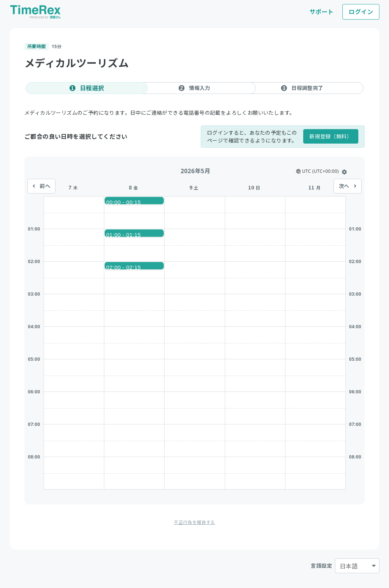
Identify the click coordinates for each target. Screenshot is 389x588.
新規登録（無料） (331, 136)
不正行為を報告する (194, 522)
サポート (322, 12)
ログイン (361, 12)
